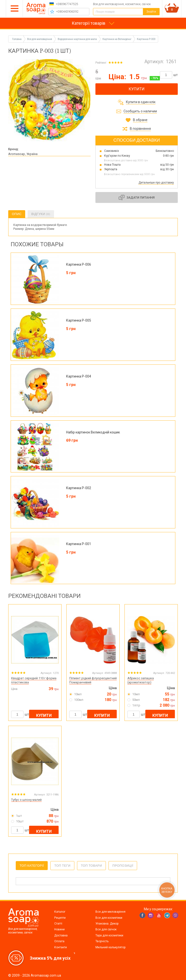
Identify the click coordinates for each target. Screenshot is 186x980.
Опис (17, 214)
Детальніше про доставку (156, 183)
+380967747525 (67, 4)
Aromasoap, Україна (23, 154)
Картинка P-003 (146, 39)
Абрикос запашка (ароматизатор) (141, 680)
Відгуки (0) (41, 214)
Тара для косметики (109, 935)
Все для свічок (106, 929)
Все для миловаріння (110, 912)
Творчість (102, 941)
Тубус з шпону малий (26, 800)
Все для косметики (109, 918)
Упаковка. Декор (107, 924)
